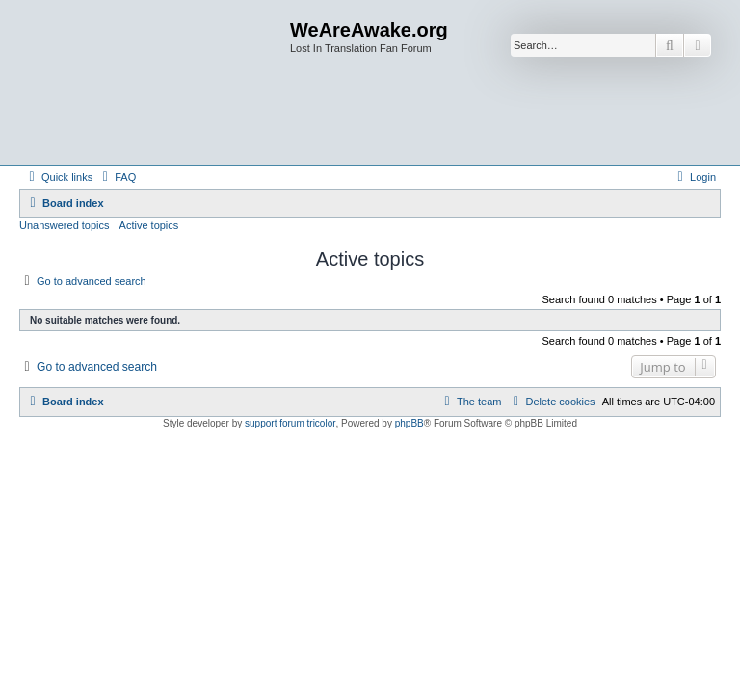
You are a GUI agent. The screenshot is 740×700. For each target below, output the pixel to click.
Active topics (149, 225)
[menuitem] (117, 177)
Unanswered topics (65, 225)
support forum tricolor (290, 423)
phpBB (410, 423)
